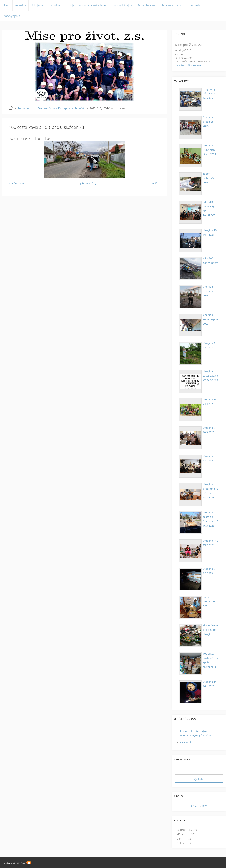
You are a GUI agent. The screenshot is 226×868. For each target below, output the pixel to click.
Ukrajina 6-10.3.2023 (209, 430)
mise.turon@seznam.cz (189, 65)
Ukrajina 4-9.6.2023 (209, 345)
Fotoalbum (55, 5)
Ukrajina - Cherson (172, 5)
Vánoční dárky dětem (211, 261)
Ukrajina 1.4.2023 (208, 458)
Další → (155, 183)
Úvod (6, 5)
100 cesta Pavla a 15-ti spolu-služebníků (60, 108)
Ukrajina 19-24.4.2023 (210, 402)
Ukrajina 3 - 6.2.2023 (210, 571)
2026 (204, 806)
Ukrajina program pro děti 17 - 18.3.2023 (211, 491)
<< (179, 806)
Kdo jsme (37, 5)
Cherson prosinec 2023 (208, 291)
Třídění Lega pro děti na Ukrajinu (210, 630)
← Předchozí (16, 183)
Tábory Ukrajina (123, 5)
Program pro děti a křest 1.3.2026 (211, 93)
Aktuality (20, 5)
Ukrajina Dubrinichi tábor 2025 (209, 150)
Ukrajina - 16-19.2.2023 (211, 543)
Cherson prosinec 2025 (208, 122)
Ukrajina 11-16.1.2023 (210, 684)
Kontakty (195, 5)
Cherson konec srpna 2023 (210, 319)
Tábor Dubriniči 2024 (208, 178)
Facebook (186, 742)
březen (195, 806)
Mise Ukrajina (147, 5)
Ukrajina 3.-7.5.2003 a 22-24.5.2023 (210, 376)
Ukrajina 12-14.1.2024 (210, 232)
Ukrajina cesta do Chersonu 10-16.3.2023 (211, 519)
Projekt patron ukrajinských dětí (88, 5)
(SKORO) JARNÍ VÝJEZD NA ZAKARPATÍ (211, 209)
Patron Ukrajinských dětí (211, 602)
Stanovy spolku (12, 16)
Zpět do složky (87, 183)
